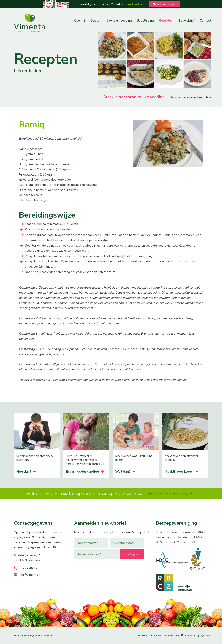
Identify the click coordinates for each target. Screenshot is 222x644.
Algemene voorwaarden (42, 635)
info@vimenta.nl (28, 575)
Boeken (96, 20)
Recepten (166, 20)
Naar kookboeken (165, 4)
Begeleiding (145, 20)
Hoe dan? (26, 471)
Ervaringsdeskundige (85, 471)
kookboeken (134, 4)
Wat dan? (125, 471)
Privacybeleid (20, 635)
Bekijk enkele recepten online (191, 97)
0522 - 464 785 (28, 568)
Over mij (80, 20)
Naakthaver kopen (181, 471)
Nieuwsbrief (186, 20)
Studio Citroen (160, 635)
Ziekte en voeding (119, 20)
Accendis (189, 635)
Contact (206, 20)
